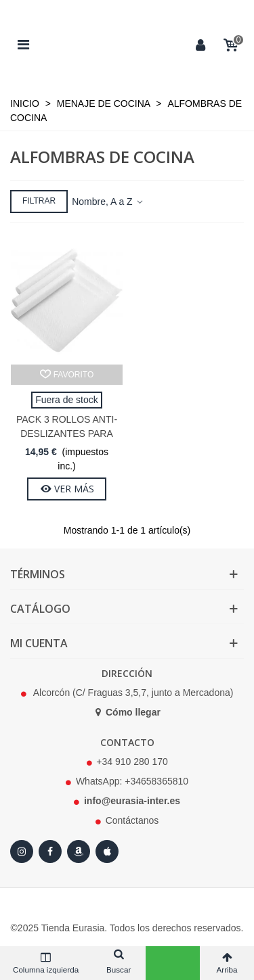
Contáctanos (132, 820)
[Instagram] (22, 851)
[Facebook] (50, 851)
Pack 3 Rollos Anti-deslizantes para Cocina (67, 434)
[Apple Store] (107, 851)
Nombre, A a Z (108, 202)
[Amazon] (79, 851)
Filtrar (39, 201)
